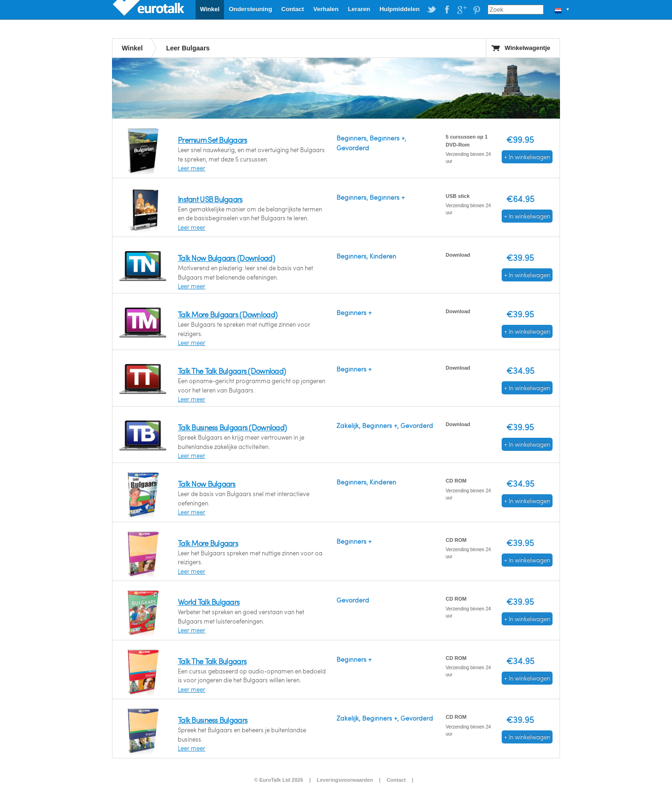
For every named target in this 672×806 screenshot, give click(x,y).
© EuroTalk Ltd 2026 (278, 780)
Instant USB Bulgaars (210, 199)
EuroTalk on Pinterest (476, 10)
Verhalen (326, 9)
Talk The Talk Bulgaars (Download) (232, 371)
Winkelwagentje (528, 48)
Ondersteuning (250, 9)
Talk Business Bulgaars (213, 720)
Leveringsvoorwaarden (345, 780)
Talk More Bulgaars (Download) (227, 314)
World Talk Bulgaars (209, 602)
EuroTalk (149, 9)
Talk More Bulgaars (208, 543)
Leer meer (192, 168)
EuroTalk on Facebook (447, 10)
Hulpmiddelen (399, 9)
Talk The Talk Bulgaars (212, 661)
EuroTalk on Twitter (432, 10)
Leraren (359, 9)
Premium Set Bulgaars (213, 140)
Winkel (210, 9)
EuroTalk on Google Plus (462, 10)
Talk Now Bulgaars (207, 484)
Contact (293, 9)
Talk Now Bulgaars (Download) (226, 258)
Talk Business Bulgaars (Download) (232, 427)
